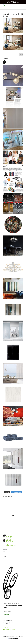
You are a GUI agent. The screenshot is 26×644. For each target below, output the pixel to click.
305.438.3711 (13, 1)
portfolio (5, 549)
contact (4, 556)
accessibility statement (14, 639)
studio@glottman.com (9, 630)
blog (4, 559)
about (4, 552)
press (4, 554)
